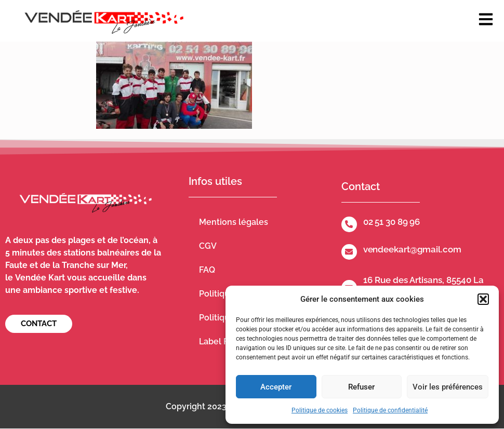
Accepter (276, 387)
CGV (208, 246)
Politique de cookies (320, 410)
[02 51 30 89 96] (349, 224)
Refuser (361, 387)
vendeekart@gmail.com (412, 249)
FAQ (207, 270)
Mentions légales (234, 222)
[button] (483, 299)
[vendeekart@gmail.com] (349, 252)
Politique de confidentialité (390, 410)
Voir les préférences (448, 387)
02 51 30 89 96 (392, 222)
